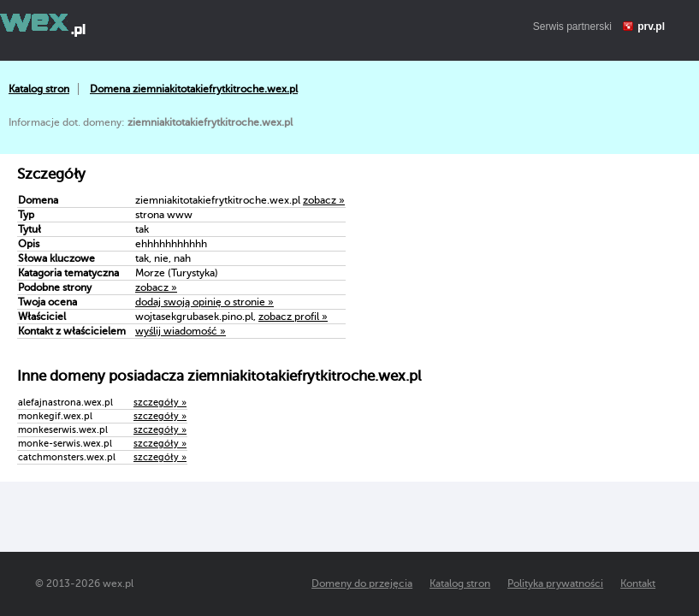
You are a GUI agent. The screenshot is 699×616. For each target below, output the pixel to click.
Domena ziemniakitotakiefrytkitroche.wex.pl (194, 89)
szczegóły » (160, 403)
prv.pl (651, 27)
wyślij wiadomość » (181, 331)
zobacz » (324, 200)
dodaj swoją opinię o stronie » (204, 302)
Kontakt (638, 583)
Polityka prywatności (555, 583)
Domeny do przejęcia (362, 583)
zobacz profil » (293, 317)
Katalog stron (39, 89)
